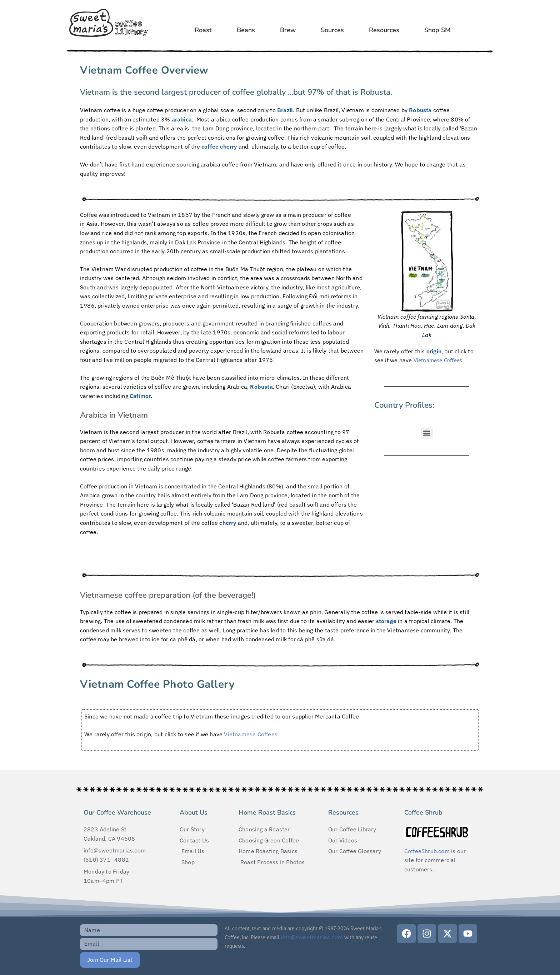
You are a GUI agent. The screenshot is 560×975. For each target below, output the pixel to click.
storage (386, 621)
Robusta (420, 110)
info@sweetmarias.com (312, 937)
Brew (288, 30)
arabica (182, 119)
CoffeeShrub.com (427, 851)
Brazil (285, 110)
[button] (427, 433)
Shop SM (437, 30)
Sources (332, 30)
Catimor (140, 396)
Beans (246, 30)
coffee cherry (219, 146)
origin (434, 351)
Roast (203, 30)
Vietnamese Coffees (438, 360)
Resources (384, 30)
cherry (228, 523)
